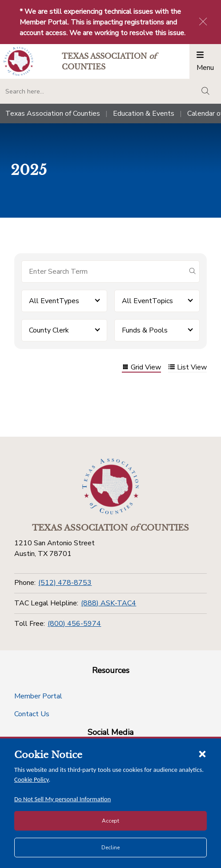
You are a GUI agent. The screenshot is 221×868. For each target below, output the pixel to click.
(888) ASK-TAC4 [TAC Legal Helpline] (108, 603)
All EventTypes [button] (54, 301)
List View (187, 368)
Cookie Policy (32, 779)
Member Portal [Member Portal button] (38, 696)
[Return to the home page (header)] (18, 61)
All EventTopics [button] (147, 301)
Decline (110, 848)
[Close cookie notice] (202, 754)
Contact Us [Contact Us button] (32, 714)
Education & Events (144, 114)
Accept (110, 821)
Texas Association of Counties (53, 114)
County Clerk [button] (49, 330)
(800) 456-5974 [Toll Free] (74, 624)
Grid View (141, 368)
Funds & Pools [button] (145, 330)
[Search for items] (103, 272)
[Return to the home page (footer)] (111, 487)
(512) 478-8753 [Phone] (65, 583)
